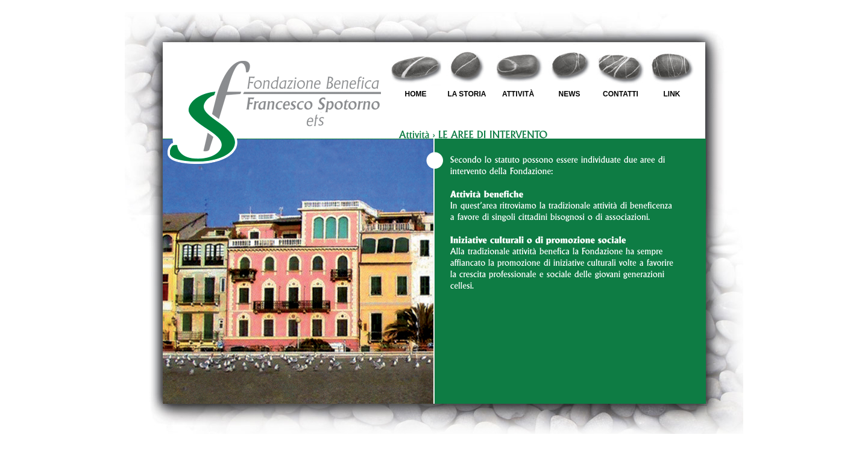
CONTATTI (621, 94)
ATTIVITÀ (518, 94)
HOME (416, 94)
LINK (672, 94)
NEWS (570, 94)
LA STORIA (467, 94)
